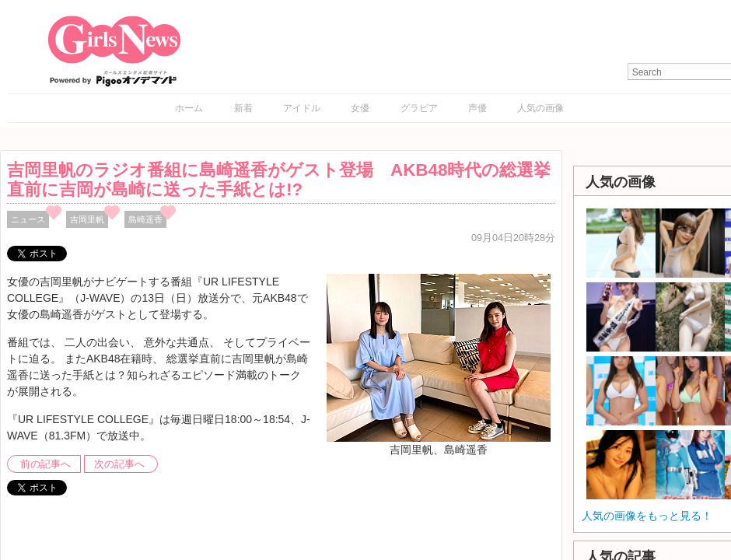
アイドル (302, 108)
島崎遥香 (145, 219)
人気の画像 (540, 108)
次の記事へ (119, 464)
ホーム (189, 108)
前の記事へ (45, 464)
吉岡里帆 (87, 219)
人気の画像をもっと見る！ (647, 516)
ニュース (28, 219)
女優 (360, 108)
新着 (243, 108)
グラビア (419, 108)
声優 (477, 108)
